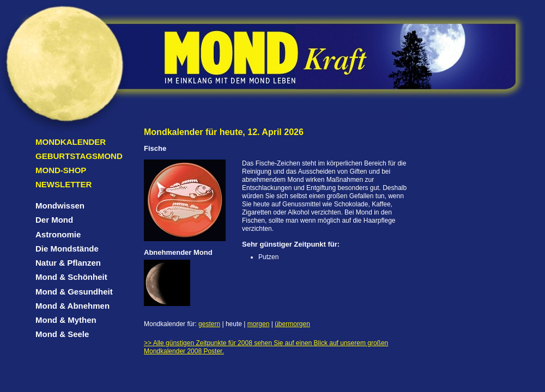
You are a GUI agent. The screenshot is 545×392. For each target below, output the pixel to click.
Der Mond (54, 220)
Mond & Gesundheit (74, 292)
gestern (209, 324)
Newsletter (63, 184)
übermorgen (292, 324)
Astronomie (58, 234)
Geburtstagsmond (79, 156)
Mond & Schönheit (71, 277)
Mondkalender (71, 142)
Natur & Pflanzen (68, 263)
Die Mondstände (67, 249)
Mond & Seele (62, 334)
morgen (259, 324)
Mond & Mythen (66, 320)
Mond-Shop (61, 170)
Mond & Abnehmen (72, 306)
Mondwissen (60, 206)
